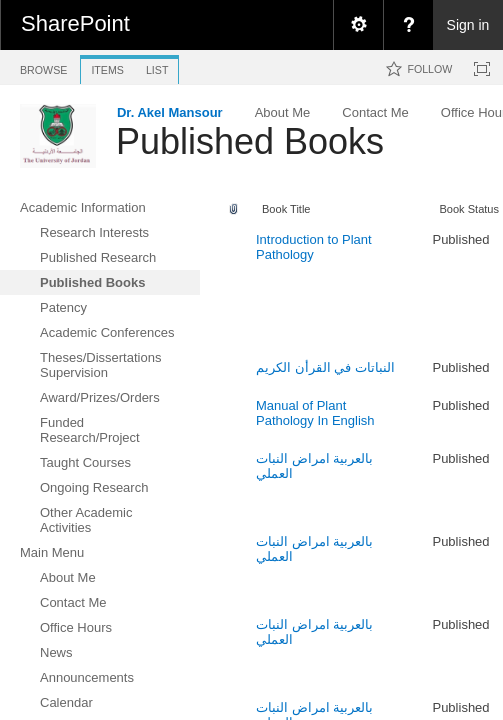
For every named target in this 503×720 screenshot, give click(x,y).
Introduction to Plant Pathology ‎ (314, 247)
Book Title (286, 209)
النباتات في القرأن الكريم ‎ (327, 367)
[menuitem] (358, 25)
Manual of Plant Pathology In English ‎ (317, 413)
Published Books (250, 141)
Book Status (469, 209)
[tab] (43, 66)
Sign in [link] (468, 25)
